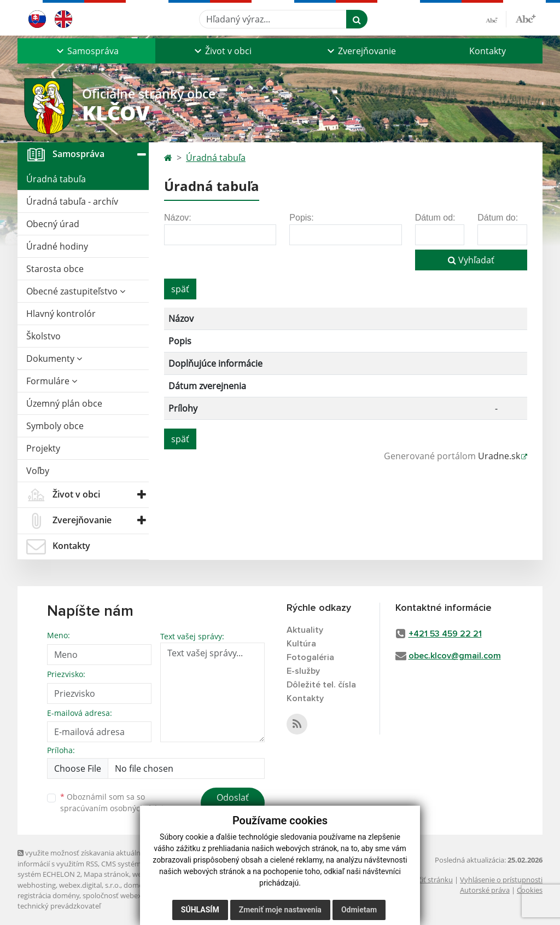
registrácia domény (48, 895)
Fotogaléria (310, 657)
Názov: (178, 218)
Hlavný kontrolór (61, 314)
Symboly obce (55, 426)
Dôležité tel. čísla (321, 685)
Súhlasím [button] (200, 910)
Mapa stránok (106, 874)
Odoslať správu (233, 804)
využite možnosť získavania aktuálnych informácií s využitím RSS (85, 858)
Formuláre (52, 381)
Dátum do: (498, 218)
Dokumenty (54, 359)
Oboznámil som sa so (116, 802)
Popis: (301, 218)
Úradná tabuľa (56, 179)
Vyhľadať (471, 260)
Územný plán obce (64, 403)
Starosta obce (55, 269)
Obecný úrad (53, 224)
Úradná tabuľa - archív (72, 201)
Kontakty (488, 51)
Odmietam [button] (359, 910)
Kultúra (301, 644)
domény (137, 885)
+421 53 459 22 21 (445, 634)
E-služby (303, 671)
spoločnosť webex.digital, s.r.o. (132, 895)
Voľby (38, 471)
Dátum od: (435, 218)
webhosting (37, 885)
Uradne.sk (499, 456)
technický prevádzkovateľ (59, 906)
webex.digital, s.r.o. (90, 885)
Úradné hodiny (57, 246)
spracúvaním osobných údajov (116, 808)
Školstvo (43, 336)
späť (180, 289)
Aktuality (305, 630)
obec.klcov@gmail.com (455, 656)
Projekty (43, 448)
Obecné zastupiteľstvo (76, 291)
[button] (86, 51)
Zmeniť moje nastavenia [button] (280, 910)
